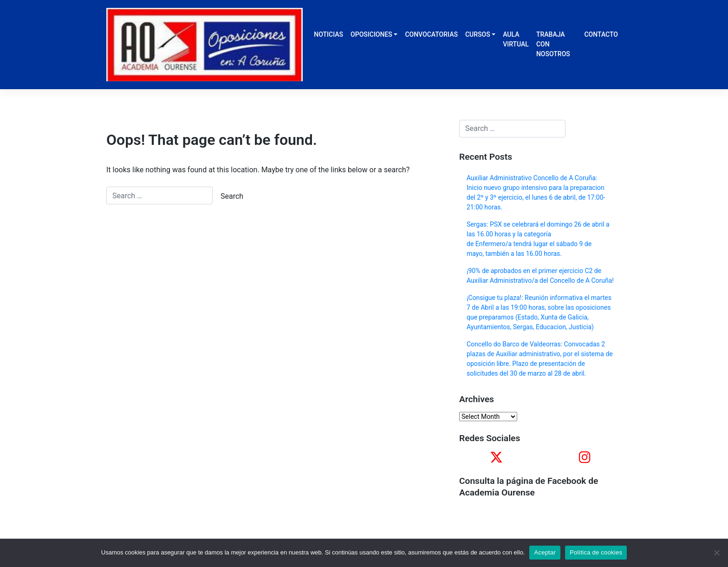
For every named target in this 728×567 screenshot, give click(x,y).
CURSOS (478, 34)
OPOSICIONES (371, 34)
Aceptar (545, 552)
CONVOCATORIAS (431, 34)
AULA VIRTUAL (516, 39)
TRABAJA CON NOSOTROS (553, 44)
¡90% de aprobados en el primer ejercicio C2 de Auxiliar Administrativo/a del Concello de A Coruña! (540, 276)
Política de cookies (596, 552)
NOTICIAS (328, 34)
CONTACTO (601, 34)
